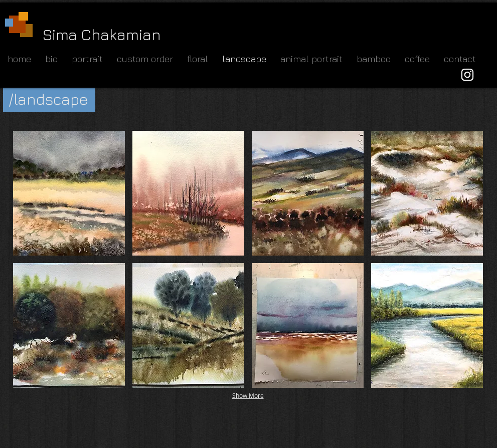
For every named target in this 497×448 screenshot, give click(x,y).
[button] (69, 193)
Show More (248, 395)
